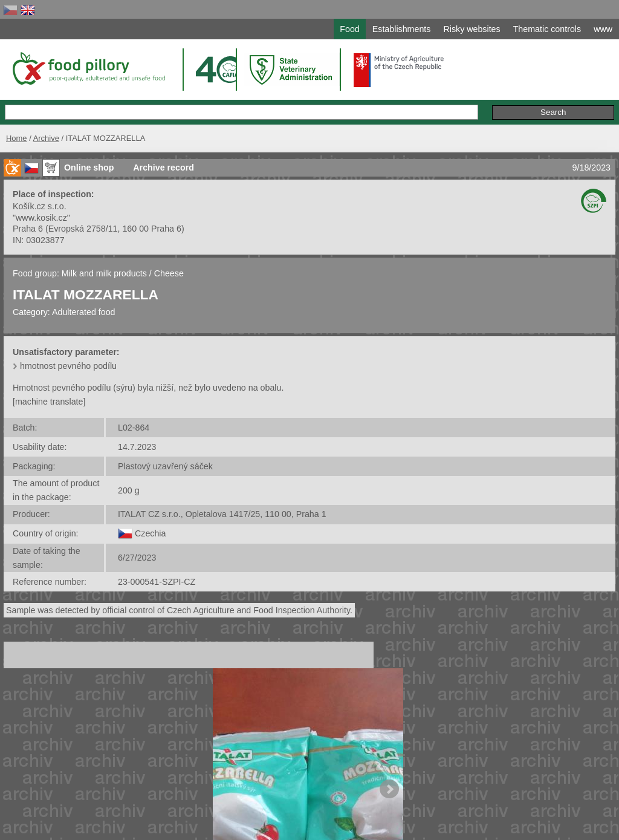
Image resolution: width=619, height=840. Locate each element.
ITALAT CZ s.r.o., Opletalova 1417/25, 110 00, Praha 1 (222, 514)
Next (389, 789)
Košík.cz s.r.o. (40, 206)
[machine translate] (49, 402)
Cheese (169, 273)
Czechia (150, 533)
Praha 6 (28, 229)
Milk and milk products (104, 273)
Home (17, 138)
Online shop (89, 168)
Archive (46, 138)
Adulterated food (84, 312)
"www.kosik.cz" (41, 218)
